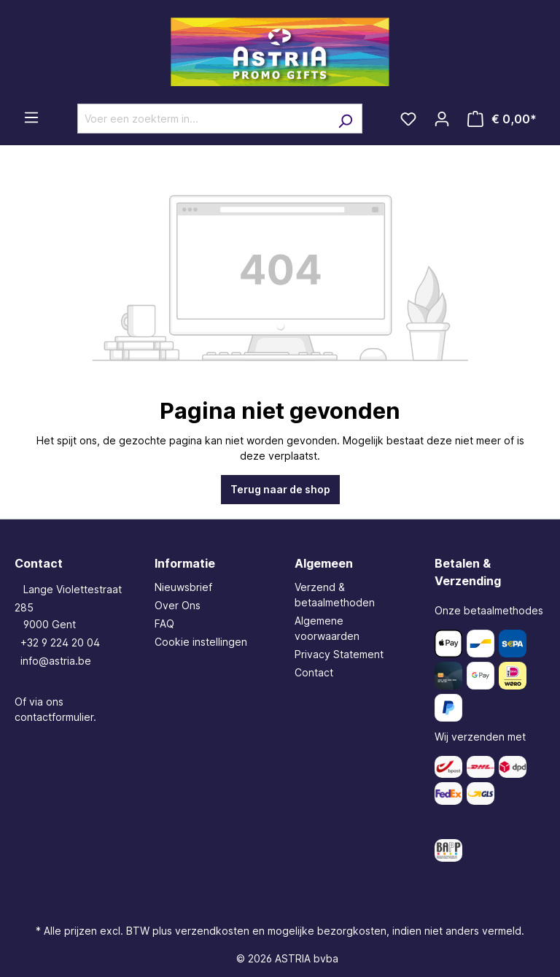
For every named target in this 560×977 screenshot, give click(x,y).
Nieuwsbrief (183, 587)
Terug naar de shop (280, 489)
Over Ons (178, 605)
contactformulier (54, 717)
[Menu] (31, 117)
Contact (314, 672)
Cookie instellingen (201, 642)
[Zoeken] (345, 119)
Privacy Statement (339, 654)
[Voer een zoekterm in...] (203, 119)
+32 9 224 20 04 (60, 642)
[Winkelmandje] (502, 119)
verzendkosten (212, 931)
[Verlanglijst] (408, 119)
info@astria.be (56, 661)
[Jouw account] (442, 119)
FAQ (164, 623)
